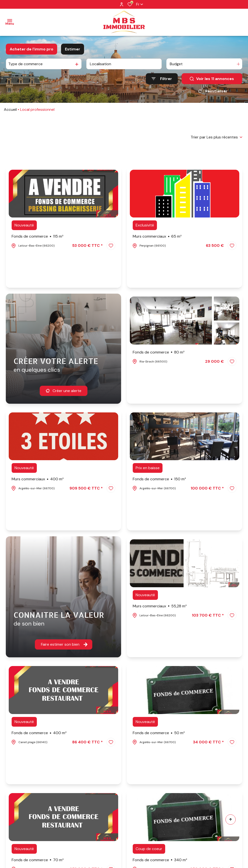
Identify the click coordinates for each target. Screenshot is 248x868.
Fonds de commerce (38, 236)
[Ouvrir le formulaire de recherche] (162, 79)
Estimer (73, 49)
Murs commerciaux (157, 236)
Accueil (10, 109)
